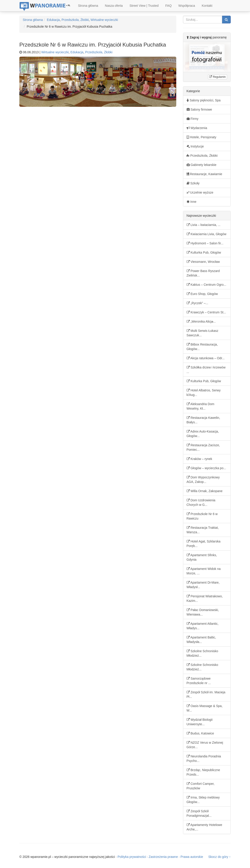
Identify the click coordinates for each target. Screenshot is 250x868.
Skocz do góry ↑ (219, 857)
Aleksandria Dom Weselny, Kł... (201, 406)
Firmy (193, 119)
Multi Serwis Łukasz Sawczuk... (203, 333)
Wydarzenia (197, 128)
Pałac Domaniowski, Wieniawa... (203, 612)
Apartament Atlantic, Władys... (203, 626)
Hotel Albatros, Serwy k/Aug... (204, 393)
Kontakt (207, 6)
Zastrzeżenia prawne (163, 857)
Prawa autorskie (192, 857)
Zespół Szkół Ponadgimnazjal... (199, 813)
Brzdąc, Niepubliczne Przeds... (203, 772)
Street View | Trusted (144, 6)
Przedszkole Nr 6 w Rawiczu (202, 516)
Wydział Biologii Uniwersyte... (200, 722)
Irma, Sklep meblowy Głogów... (203, 800)
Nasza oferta (114, 6)
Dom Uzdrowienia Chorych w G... (201, 502)
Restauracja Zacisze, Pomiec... (203, 447)
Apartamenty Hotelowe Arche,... (204, 827)
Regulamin (218, 77)
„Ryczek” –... (197, 303)
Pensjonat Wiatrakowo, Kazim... (205, 598)
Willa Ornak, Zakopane (205, 491)
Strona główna (88, 6)
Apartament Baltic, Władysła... (201, 640)
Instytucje (195, 146)
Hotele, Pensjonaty (201, 137)
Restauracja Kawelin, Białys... (203, 420)
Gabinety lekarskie (202, 165)
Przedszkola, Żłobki (75, 20)
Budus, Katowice (200, 733)
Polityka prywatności (132, 857)
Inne (192, 202)
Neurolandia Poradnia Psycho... (204, 759)
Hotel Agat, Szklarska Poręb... (204, 544)
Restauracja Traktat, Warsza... (203, 530)
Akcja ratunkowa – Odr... (206, 358)
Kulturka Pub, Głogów (204, 252)
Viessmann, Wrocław (203, 262)
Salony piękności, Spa (204, 100)
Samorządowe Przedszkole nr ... (199, 681)
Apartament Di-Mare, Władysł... (203, 585)
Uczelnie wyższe (200, 192)
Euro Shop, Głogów (202, 294)
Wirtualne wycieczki (104, 20)
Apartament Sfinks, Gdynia (202, 557)
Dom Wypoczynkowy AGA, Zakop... (203, 480)
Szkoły (193, 183)
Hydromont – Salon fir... (205, 243)
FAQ (168, 6)
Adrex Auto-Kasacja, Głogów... (203, 434)
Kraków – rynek (199, 459)
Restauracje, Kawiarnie (204, 174)
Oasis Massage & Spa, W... (205, 708)
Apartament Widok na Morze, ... (204, 571)
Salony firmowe (199, 109)
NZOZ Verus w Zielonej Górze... (205, 745)
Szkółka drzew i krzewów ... (206, 370)
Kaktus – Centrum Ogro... (206, 285)
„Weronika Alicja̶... (201, 321)
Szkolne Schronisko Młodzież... (202, 653)
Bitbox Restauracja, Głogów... (202, 347)
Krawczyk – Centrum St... (206, 312)
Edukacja (53, 20)
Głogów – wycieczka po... (206, 468)
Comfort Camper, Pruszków (201, 786)
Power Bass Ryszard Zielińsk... (203, 273)
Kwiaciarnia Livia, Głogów (206, 234)
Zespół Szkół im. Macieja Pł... (206, 694)
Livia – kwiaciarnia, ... (204, 225)
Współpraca (187, 6)
